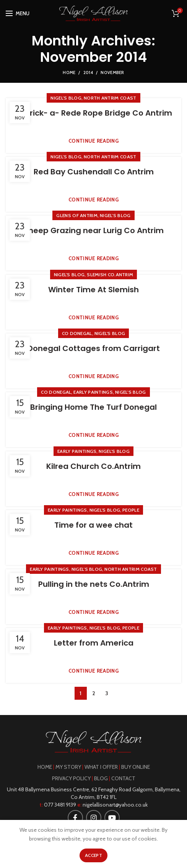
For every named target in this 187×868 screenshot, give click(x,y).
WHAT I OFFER (101, 767)
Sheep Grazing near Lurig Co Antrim (94, 230)
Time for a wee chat (93, 525)
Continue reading (93, 141)
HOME (45, 767)
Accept (93, 855)
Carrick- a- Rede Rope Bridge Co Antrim (94, 113)
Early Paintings (93, 392)
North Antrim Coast (110, 98)
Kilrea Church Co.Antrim (93, 466)
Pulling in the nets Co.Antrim (94, 584)
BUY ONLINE (136, 767)
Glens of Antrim (77, 215)
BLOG (101, 778)
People (131, 510)
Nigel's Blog (66, 98)
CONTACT (123, 778)
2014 (88, 72)
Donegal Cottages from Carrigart (94, 348)
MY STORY (68, 767)
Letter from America (94, 643)
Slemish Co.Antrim (110, 275)
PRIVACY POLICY (71, 778)
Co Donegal (77, 333)
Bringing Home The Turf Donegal (93, 407)
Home (69, 72)
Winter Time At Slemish (93, 290)
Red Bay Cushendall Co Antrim (94, 172)
